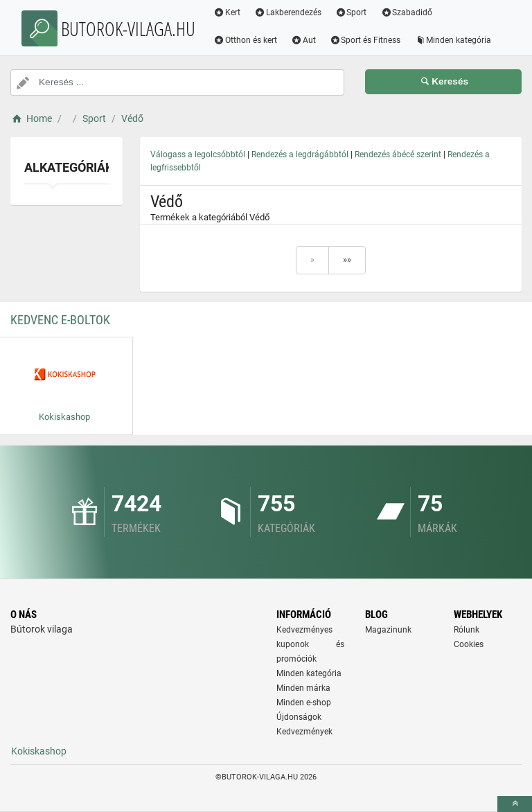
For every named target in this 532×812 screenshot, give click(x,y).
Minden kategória (453, 40)
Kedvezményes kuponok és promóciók (310, 644)
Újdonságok (299, 717)
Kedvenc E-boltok (60, 320)
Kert (227, 12)
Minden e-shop (304, 703)
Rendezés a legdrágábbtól (300, 155)
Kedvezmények (304, 732)
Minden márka (303, 688)
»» (347, 259)
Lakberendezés (288, 12)
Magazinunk (388, 630)
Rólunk (467, 630)
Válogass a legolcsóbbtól (198, 155)
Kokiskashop (39, 751)
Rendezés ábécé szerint (398, 155)
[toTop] (515, 804)
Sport (351, 12)
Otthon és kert (245, 40)
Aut (303, 40)
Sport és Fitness (365, 40)
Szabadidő (406, 12)
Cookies (469, 644)
